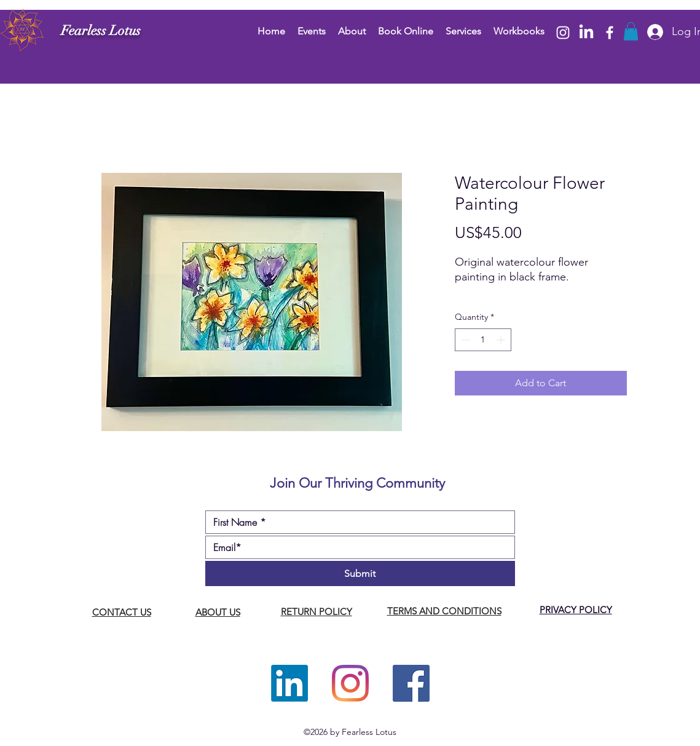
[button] (631, 31)
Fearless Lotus (101, 30)
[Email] (356, 547)
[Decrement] (464, 340)
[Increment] (502, 340)
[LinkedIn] (586, 33)
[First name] (356, 522)
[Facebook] (610, 33)
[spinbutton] (483, 340)
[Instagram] (563, 33)
